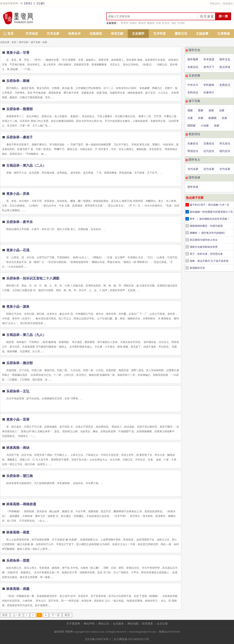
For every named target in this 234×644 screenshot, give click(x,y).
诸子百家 (35, 42)
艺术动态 (32, 34)
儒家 (190, 110)
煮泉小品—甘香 (18, 53)
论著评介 (209, 93)
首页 (11, 34)
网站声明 (89, 624)
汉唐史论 (209, 144)
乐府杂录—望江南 (19, 476)
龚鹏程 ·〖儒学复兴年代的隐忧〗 (208, 233)
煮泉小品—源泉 (18, 307)
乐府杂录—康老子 (19, 137)
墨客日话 (181, 34)
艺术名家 (53, 34)
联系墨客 (148, 624)
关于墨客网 (73, 624)
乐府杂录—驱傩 (18, 81)
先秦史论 (193, 144)
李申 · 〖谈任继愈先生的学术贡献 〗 (210, 219)
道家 (211, 110)
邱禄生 (133, 23)
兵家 (190, 118)
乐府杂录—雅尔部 (19, 363)
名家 (224, 118)
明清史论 (193, 151)
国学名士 (194, 160)
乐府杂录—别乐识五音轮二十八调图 (33, 278)
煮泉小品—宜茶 (18, 420)
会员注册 (162, 624)
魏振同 (151, 23)
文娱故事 (202, 34)
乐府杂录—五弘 (18, 391)
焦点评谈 (225, 67)
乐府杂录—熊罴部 (19, 109)
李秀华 (125, 23)
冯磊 (173, 23)
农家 (201, 118)
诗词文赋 (117, 34)
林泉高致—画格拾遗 (21, 504)
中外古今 (193, 85)
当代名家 (193, 169)
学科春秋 (209, 85)
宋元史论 (225, 144)
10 (187, 268)
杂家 (45, 42)
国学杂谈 (194, 177)
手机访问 (215, 4)
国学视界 (193, 59)
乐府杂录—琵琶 (18, 561)
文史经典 (194, 76)
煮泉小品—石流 (18, 250)
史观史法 (225, 85)
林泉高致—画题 (18, 589)
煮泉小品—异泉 (18, 194)
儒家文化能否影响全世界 (204, 247)
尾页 (67, 615)
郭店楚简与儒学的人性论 (204, 240)
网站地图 (133, 624)
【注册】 (41, 3)
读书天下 (209, 67)
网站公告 (104, 624)
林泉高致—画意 (18, 532)
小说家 (205, 126)
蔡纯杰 (142, 23)
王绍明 (181, 23)
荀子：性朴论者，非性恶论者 (206, 254)
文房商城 (223, 34)
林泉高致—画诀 (18, 448)
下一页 (56, 615)
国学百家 (24, 42)
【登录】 (28, 3)
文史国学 (138, 34)
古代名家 (225, 169)
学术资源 (209, 59)
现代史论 (225, 151)
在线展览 (96, 34)
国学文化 (194, 50)
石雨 (158, 23)
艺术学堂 (160, 34)
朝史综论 (194, 134)
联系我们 (228, 4)
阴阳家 (191, 126)
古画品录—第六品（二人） (26, 166)
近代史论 (209, 151)
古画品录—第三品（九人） (26, 335)
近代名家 (209, 169)
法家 (222, 110)
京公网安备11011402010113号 (131, 639)
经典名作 (74, 34)
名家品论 (193, 67)
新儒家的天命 (197, 268)
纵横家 (213, 118)
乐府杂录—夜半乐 (19, 222)
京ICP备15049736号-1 (98, 639)
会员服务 (118, 624)
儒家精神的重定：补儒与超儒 (206, 226)
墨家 (201, 110)
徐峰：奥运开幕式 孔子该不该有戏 (209, 261)
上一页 (17, 615)
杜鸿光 (166, 23)
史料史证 (193, 93)
